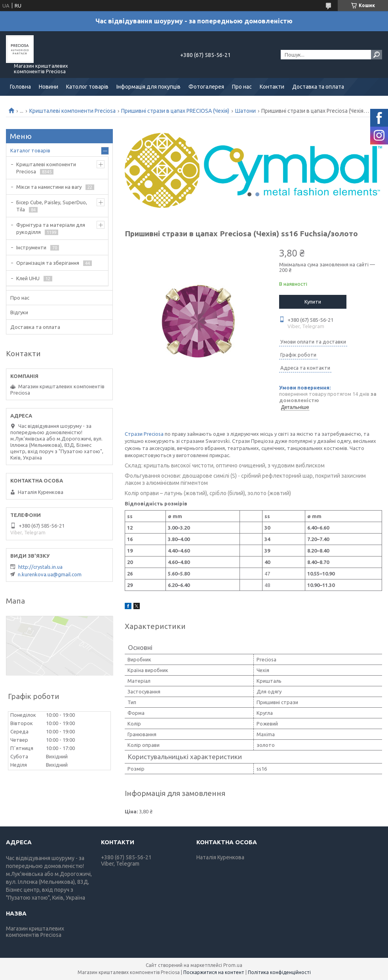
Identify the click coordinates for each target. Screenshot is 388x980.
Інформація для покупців (148, 87)
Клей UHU (28, 278)
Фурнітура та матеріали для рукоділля (51, 228)
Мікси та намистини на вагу (49, 187)
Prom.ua (233, 965)
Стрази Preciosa (144, 434)
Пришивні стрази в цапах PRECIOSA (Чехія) (175, 111)
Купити (313, 302)
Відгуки (19, 312)
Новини (48, 87)
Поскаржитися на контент (214, 972)
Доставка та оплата (318, 87)
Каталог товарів (30, 150)
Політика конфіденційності (279, 972)
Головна (20, 87)
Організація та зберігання (48, 263)
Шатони (245, 111)
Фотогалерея (206, 87)
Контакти (272, 87)
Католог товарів (87, 87)
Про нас (242, 87)
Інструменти (31, 247)
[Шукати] (377, 55)
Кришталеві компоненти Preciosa (72, 111)
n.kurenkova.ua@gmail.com (50, 574)
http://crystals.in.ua (40, 567)
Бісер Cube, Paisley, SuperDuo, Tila (52, 206)
